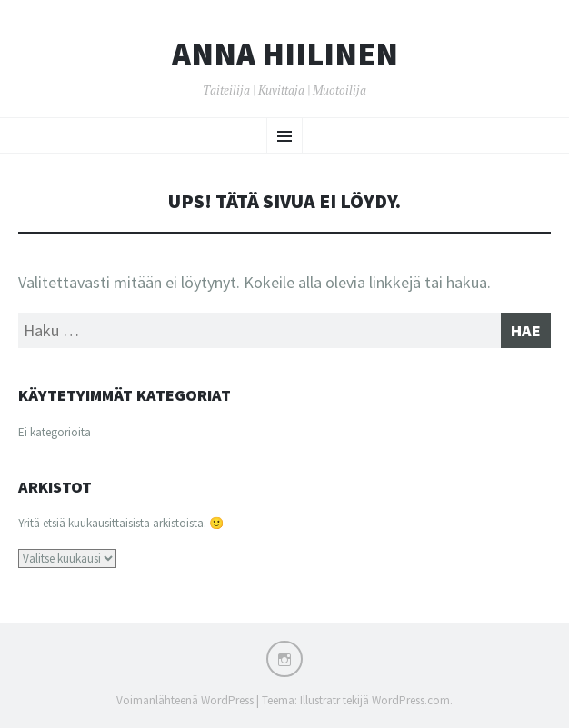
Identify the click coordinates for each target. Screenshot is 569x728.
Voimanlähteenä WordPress (185, 700)
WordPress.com (411, 700)
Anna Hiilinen (285, 55)
